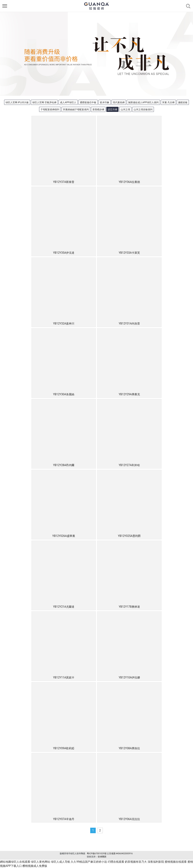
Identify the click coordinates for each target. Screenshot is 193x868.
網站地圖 (6, 862)
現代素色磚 (119, 102)
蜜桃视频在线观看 (176, 862)
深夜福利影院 (156, 862)
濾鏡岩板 (183, 102)
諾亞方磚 (112, 110)
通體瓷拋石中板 (88, 102)
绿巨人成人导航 (61, 862)
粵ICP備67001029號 (97, 854)
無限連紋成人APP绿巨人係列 (143, 102)
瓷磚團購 (102, 857)
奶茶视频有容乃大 (136, 862)
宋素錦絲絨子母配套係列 (76, 110)
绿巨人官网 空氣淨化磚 (44, 102)
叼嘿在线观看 (116, 862)
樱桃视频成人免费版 (35, 866)
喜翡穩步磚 (98, 110)
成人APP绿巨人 (68, 102)
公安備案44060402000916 (120, 854)
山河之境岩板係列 (143, 110)
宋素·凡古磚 (168, 102)
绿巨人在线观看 (21, 862)
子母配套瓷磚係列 (50, 110)
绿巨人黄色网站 (40, 862)
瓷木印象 (105, 102)
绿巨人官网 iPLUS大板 (17, 102)
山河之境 (125, 110)
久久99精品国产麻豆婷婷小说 (89, 862)
